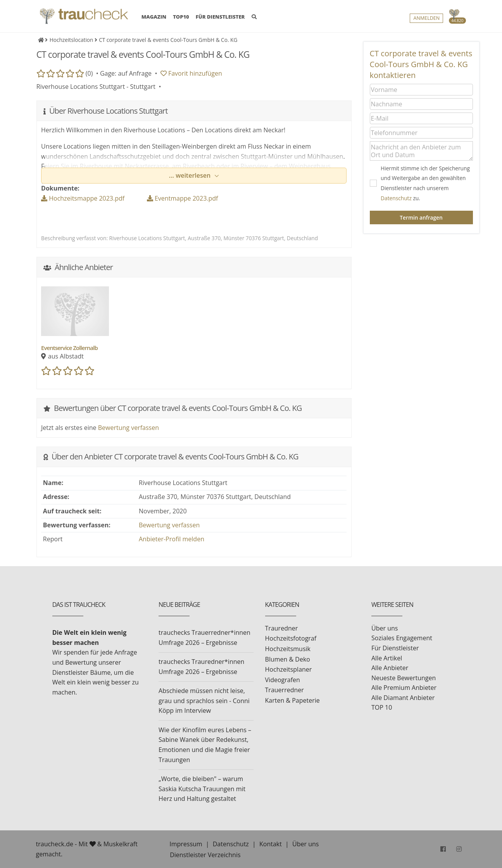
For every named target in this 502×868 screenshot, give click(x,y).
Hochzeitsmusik (288, 649)
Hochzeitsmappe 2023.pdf (83, 198)
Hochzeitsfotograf (291, 638)
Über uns (385, 628)
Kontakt (271, 844)
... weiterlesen (191, 175)
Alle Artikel (387, 658)
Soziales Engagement (402, 638)
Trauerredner (285, 690)
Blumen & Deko (288, 659)
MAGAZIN (154, 16)
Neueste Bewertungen (404, 678)
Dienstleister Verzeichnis (205, 855)
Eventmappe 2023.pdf (183, 198)
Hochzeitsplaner (289, 669)
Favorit (191, 73)
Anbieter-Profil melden (172, 539)
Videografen (283, 680)
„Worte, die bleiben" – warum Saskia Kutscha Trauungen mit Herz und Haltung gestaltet (202, 789)
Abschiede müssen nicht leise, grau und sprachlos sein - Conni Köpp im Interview (204, 701)
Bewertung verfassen (129, 428)
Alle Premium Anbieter (404, 688)
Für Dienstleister (395, 648)
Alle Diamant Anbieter (403, 698)
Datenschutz (396, 198)
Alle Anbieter (390, 668)
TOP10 (181, 17)
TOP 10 (382, 707)
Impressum (186, 844)
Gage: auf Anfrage (126, 73)
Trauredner (282, 628)
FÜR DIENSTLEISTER (220, 17)
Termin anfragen (421, 217)
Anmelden (426, 18)
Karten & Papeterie (292, 700)
